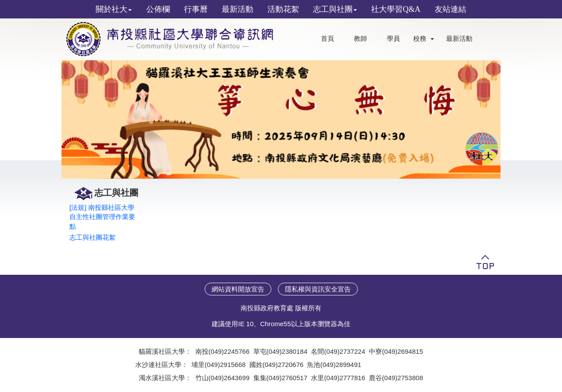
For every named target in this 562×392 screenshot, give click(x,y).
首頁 (328, 39)
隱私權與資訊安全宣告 (318, 289)
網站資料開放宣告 (238, 289)
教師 (360, 39)
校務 (420, 39)
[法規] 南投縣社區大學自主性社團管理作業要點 (102, 217)
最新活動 (459, 39)
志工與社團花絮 (92, 237)
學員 (393, 39)
